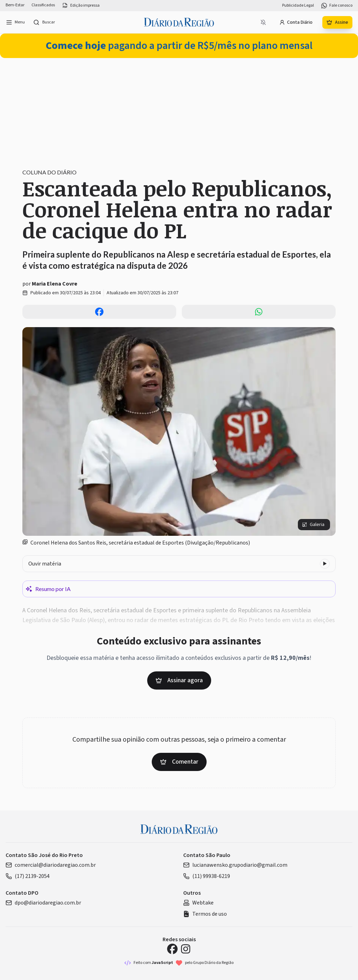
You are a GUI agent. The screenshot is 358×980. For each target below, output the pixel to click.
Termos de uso (205, 914)
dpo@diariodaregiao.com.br (43, 903)
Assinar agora (179, 680)
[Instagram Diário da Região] (186, 949)
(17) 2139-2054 (28, 876)
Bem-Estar (15, 5)
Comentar (179, 762)
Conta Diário (296, 22)
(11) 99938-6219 (207, 876)
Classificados (43, 5)
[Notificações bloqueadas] (263, 22)
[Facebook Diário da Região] (172, 949)
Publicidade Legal (298, 6)
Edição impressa (81, 6)
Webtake (198, 903)
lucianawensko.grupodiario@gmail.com (235, 865)
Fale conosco (337, 6)
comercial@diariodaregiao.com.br (51, 865)
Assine (337, 22)
